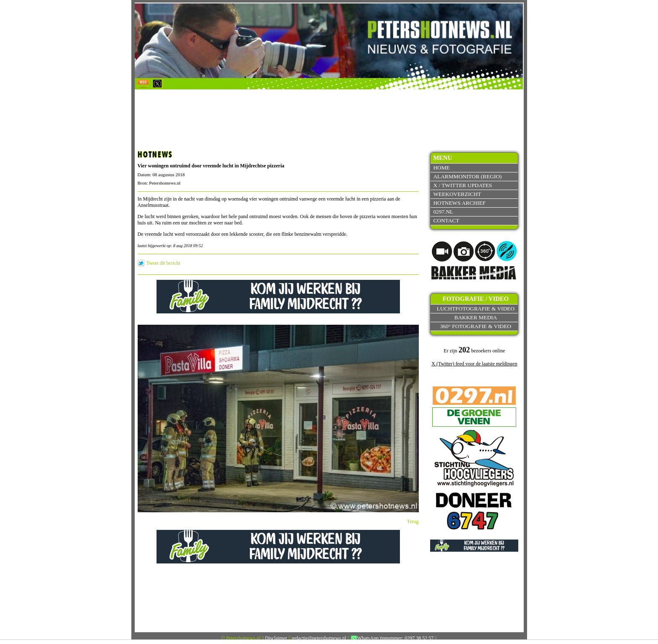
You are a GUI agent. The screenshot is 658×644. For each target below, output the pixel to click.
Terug (413, 521)
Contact (446, 220)
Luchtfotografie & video (476, 309)
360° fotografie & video (476, 326)
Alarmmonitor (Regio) (467, 176)
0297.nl (443, 212)
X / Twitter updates (462, 185)
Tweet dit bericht (163, 263)
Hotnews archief (459, 203)
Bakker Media (476, 317)
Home (441, 168)
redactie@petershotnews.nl (319, 638)
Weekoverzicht (457, 194)
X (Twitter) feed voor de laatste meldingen (474, 364)
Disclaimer (276, 638)
